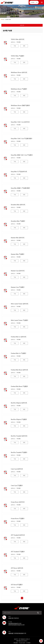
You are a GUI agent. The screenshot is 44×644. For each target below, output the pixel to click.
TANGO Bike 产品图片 (18, 56)
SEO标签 (28, 643)
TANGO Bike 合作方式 (18, 39)
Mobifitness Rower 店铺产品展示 (20, 105)
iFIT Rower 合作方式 (17, 568)
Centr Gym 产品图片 (17, 486)
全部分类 (22, 25)
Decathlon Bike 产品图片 (18, 221)
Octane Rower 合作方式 (18, 502)
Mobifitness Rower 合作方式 (19, 72)
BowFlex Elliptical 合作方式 (19, 403)
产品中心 (22, 6)
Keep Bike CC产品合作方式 (19, 172)
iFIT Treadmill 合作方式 (18, 535)
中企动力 (21, 643)
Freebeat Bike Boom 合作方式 (19, 370)
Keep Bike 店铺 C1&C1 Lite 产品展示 (22, 155)
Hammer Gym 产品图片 (18, 287)
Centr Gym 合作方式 (17, 469)
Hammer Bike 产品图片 (18, 254)
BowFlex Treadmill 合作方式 (19, 436)
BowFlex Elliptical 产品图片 (19, 419)
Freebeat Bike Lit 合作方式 (19, 337)
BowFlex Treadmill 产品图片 (19, 452)
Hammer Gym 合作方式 (18, 271)
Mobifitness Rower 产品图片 (19, 89)
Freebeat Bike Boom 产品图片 (19, 386)
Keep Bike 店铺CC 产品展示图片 (20, 188)
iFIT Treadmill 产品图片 (18, 552)
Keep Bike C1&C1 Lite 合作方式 (20, 122)
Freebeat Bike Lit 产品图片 (19, 353)
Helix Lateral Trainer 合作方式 (20, 304)
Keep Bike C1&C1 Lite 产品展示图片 (22, 139)
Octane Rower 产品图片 (18, 519)
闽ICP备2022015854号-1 (22, 641)
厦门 (24, 643)
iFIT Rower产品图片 (17, 585)
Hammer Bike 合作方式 (18, 238)
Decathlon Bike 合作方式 (18, 205)
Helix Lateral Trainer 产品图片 (20, 320)
